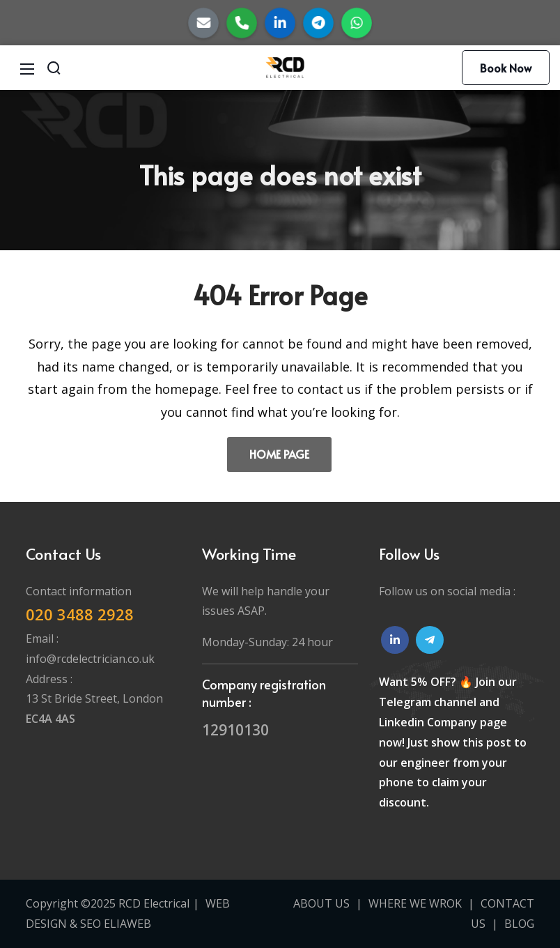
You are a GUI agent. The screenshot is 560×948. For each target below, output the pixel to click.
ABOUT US (321, 903)
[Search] (54, 68)
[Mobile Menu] (27, 68)
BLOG (519, 924)
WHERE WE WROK (415, 903)
